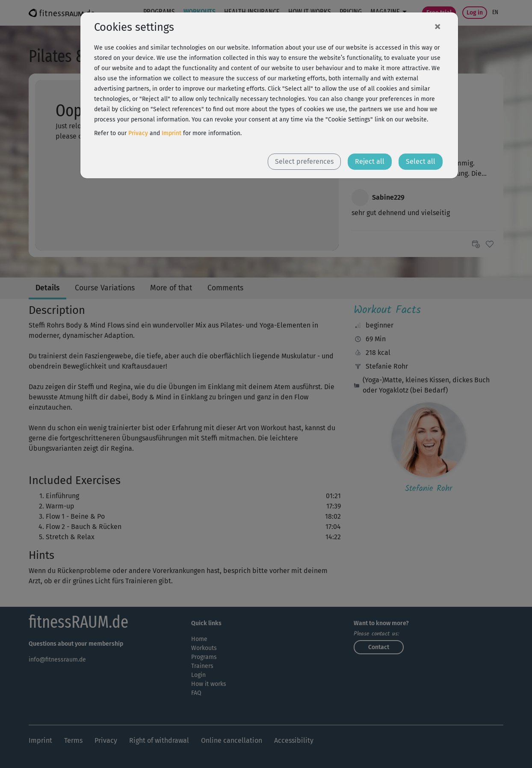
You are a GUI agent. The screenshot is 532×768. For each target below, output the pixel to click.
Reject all (370, 161)
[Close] (437, 26)
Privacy (138, 133)
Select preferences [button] (304, 161)
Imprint (171, 133)
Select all (421, 161)
